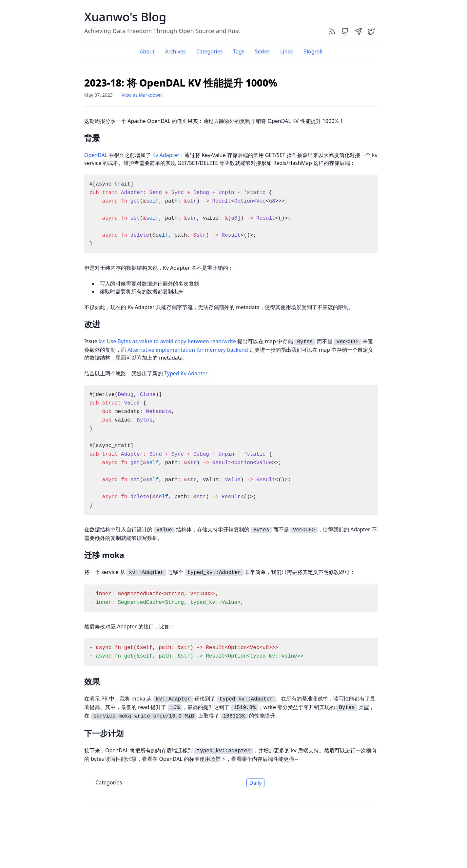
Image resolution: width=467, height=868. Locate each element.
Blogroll (313, 51)
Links (287, 51)
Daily (255, 783)
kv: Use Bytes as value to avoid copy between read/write (167, 341)
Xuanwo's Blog (125, 17)
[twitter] (371, 31)
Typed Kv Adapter (186, 373)
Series (262, 51)
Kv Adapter (166, 155)
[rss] (332, 31)
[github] (345, 31)
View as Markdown (142, 95)
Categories (210, 51)
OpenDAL (96, 155)
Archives (175, 51)
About (147, 51)
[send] (358, 31)
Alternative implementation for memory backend (188, 350)
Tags (239, 51)
